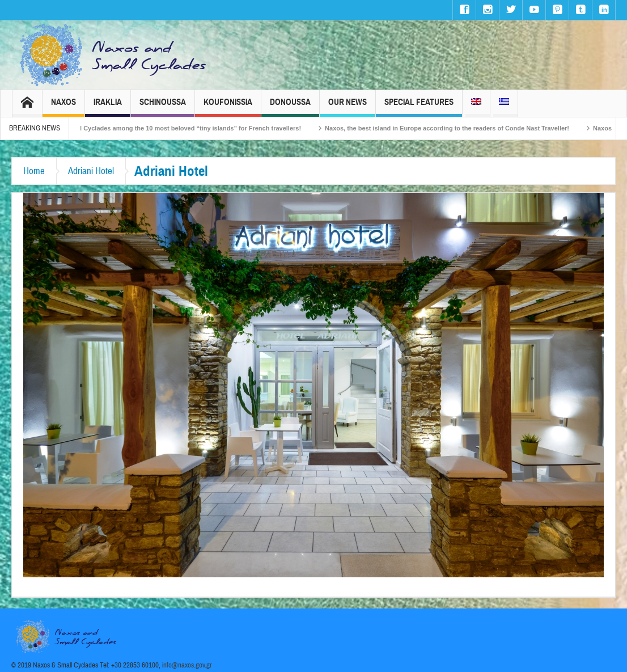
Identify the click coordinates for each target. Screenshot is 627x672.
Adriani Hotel (91, 171)
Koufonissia (228, 107)
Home (34, 171)
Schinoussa (163, 107)
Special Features (419, 107)
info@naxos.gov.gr (187, 665)
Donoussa (290, 107)
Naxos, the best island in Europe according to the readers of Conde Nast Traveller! (454, 128)
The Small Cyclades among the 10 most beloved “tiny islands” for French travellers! (184, 128)
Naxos (63, 107)
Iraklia (108, 107)
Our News (348, 107)
